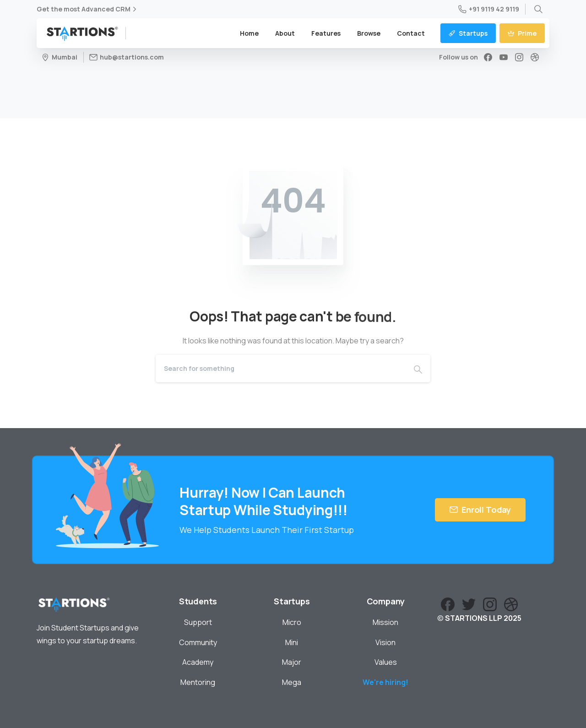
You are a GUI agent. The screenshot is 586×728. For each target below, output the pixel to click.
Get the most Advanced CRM (88, 9)
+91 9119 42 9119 (489, 9)
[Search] (281, 369)
